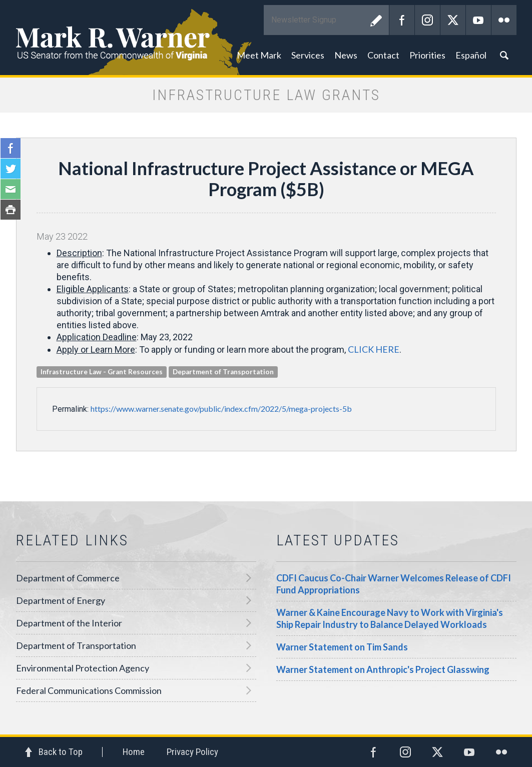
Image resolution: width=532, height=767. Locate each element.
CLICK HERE (374, 349)
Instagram (427, 20)
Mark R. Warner (266, 38)
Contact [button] (383, 55)
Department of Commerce (68, 578)
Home (134, 752)
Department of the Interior (69, 623)
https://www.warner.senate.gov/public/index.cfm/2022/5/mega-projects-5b (221, 409)
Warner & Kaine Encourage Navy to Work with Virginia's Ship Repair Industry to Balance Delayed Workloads (390, 618)
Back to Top (61, 752)
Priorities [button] (427, 55)
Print (11, 210)
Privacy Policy (192, 752)
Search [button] (504, 55)
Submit (376, 20)
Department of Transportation (76, 645)
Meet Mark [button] (259, 55)
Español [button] (471, 55)
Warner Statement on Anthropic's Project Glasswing (383, 669)
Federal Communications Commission (89, 690)
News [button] (346, 55)
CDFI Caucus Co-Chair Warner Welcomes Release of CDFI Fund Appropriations (394, 584)
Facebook (402, 20)
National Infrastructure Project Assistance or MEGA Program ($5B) (266, 179)
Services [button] (308, 55)
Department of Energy (61, 600)
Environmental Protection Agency (83, 668)
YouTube (478, 20)
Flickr (504, 20)
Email (11, 189)
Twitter (453, 20)
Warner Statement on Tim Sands (342, 647)
